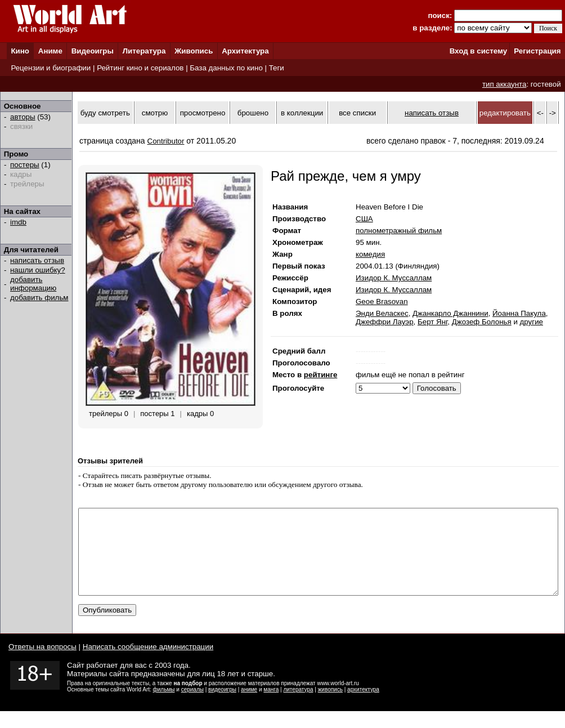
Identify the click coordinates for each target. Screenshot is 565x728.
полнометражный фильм (399, 231)
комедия (370, 254)
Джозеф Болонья (482, 322)
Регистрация (537, 51)
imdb (18, 222)
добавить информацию (33, 284)
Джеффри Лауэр (385, 322)
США (364, 219)
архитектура (363, 706)
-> (553, 113)
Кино (20, 51)
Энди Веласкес (382, 313)
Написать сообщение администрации (148, 664)
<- (540, 113)
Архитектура (245, 51)
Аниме (50, 51)
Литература (144, 51)
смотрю (155, 113)
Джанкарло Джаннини (450, 313)
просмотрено (203, 113)
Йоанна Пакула (519, 313)
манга (271, 706)
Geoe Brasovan (382, 302)
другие (532, 322)
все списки (357, 113)
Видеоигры (93, 51)
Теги (277, 68)
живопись (330, 706)
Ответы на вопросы (42, 664)
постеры (25, 165)
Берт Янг (432, 322)
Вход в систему (478, 51)
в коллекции (302, 113)
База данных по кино (226, 68)
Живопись (194, 51)
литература (298, 706)
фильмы (164, 706)
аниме (249, 706)
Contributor (166, 141)
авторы (23, 117)
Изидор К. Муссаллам (394, 278)
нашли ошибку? (38, 270)
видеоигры (222, 706)
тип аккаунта (505, 84)
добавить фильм (39, 298)
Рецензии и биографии (51, 68)
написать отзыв (37, 260)
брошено (253, 113)
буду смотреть (105, 113)
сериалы (192, 706)
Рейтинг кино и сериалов (140, 68)
